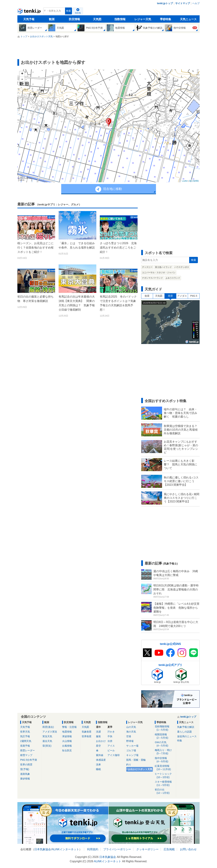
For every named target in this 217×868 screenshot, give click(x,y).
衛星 (147, 296)
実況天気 (47, 736)
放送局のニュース (187, 736)
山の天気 (131, 727)
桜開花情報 (165, 736)
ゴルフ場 (131, 750)
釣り (129, 765)
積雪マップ (26, 755)
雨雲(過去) (48, 727)
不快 (110, 736)
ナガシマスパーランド (152, 278)
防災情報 (74, 19)
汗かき (111, 732)
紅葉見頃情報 (165, 768)
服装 (98, 736)
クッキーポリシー (147, 849)
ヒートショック (165, 776)
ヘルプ (196, 3)
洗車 (98, 765)
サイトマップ (183, 3)
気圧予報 (25, 736)
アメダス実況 (50, 732)
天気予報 (29, 19)
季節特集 (166, 19)
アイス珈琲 (114, 755)
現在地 (78, 13)
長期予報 (25, 746)
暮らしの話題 (184, 732)
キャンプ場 (132, 755)
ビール (111, 750)
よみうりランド (173, 278)
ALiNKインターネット (65, 849)
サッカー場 (132, 746)
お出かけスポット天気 (140, 769)
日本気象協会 (43, 849)
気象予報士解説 (186, 727)
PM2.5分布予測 (29, 760)
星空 (98, 746)
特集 (180, 741)
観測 (52, 19)
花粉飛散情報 (165, 728)
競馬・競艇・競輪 (136, 760)
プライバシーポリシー (117, 849)
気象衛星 (87, 732)
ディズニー (147, 267)
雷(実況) (47, 746)
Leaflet (185, 181)
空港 (129, 736)
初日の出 (165, 791)
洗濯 (98, 732)
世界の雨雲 (26, 765)
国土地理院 (194, 181)
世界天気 (25, 732)
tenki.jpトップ (165, 3)
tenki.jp (29, 12)
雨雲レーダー (27, 750)
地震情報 (67, 732)
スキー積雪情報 (165, 784)
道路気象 (25, 774)
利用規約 (93, 849)
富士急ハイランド (163, 267)
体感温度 (101, 760)
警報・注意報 (69, 727)
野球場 (130, 741)
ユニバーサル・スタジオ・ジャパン (159, 273)
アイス (111, 746)
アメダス (182, 296)
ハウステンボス (182, 267)
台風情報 (67, 746)
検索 (69, 11)
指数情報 (120, 19)
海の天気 (131, 732)
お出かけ (101, 741)
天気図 (97, 19)
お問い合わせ (188, 849)
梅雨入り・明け (165, 752)
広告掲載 (169, 849)
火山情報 (67, 741)
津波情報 (67, 736)
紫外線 (100, 755)
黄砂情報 (25, 779)
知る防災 (67, 750)
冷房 (110, 741)
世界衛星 (87, 736)
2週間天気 (26, 741)
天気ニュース (188, 19)
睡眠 (98, 769)
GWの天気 (165, 744)
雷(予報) (25, 769)
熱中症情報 (165, 760)
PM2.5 (194, 296)
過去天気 (47, 741)
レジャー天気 (143, 19)
